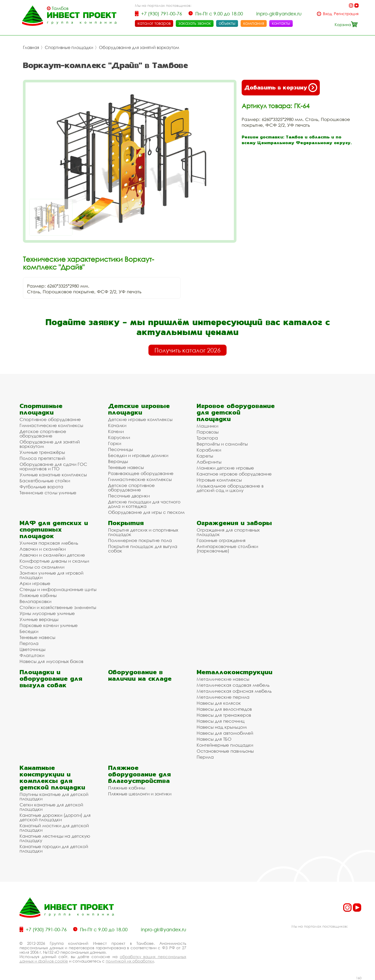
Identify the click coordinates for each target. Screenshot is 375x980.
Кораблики (209, 450)
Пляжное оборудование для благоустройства (139, 774)
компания (254, 23)
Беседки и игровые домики (138, 455)
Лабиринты (209, 462)
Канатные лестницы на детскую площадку (55, 838)
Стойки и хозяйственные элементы (58, 607)
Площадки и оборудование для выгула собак (51, 678)
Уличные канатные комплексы (53, 475)
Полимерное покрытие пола (140, 540)
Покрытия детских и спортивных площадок (143, 532)
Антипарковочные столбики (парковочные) (227, 549)
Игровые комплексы (219, 480)
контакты (281, 23)
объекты (227, 23)
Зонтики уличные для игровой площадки (51, 575)
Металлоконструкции (235, 672)
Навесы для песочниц (221, 721)
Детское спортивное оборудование (43, 434)
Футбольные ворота (41, 487)
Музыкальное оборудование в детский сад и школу (230, 488)
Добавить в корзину (281, 88)
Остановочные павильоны (225, 751)
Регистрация (346, 14)
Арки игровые (35, 583)
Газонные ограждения (221, 540)
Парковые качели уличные (49, 625)
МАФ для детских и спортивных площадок (54, 529)
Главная (31, 47)
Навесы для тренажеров (224, 715)
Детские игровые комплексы (140, 419)
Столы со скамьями (42, 567)
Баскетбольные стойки (45, 481)
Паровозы (208, 432)
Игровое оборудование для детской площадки (236, 412)
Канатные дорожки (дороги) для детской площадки (55, 817)
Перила (205, 757)
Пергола (29, 643)
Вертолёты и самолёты (222, 444)
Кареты (205, 456)
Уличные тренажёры (42, 452)
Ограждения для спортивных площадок (228, 532)
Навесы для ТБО (214, 739)
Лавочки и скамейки (43, 549)
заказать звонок (195, 23)
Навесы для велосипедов (224, 709)
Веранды (118, 461)
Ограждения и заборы (234, 523)
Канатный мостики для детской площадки (54, 828)
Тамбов (60, 8)
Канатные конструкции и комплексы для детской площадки (52, 777)
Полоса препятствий (42, 458)
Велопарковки (35, 601)
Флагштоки (32, 655)
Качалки (117, 425)
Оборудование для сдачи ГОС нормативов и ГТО (53, 466)
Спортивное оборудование (50, 419)
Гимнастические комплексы (51, 425)
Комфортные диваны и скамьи (54, 561)
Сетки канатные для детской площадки (51, 807)
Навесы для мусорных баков (51, 661)
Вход (327, 14)
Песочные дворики (129, 496)
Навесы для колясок (219, 703)
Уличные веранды (39, 619)
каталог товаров (154, 23)
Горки (115, 443)
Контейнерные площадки (225, 745)
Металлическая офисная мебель (234, 691)
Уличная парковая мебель (49, 543)
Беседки (29, 631)
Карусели (119, 437)
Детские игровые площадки (139, 409)
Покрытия (126, 523)
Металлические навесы (223, 679)
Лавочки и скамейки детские (52, 555)
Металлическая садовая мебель (233, 685)
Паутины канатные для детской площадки (54, 796)
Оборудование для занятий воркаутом (139, 47)
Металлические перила (223, 697)
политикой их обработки (130, 961)
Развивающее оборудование (141, 473)
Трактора (207, 438)
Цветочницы (32, 649)
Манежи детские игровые (225, 468)
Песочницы (120, 449)
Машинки (207, 426)
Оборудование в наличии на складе (140, 675)
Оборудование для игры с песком (146, 512)
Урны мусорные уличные (47, 613)
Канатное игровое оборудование (234, 474)
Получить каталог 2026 (187, 350)
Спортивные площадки (69, 47)
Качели (116, 431)
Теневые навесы (126, 467)
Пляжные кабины (38, 595)
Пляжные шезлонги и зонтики (140, 794)
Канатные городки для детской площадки (54, 849)
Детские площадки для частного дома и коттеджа (144, 504)
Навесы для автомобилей (225, 733)
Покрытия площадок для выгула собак (143, 549)
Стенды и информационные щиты (58, 589)
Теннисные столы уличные (48, 493)
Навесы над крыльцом (222, 727)
